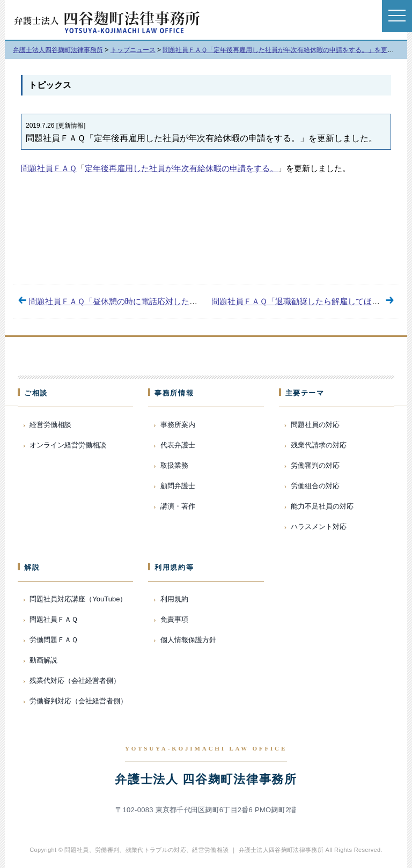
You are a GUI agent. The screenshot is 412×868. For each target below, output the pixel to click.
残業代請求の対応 (319, 445)
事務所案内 (178, 425)
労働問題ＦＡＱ (54, 640)
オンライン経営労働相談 (68, 445)
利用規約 (174, 599)
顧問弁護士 (178, 486)
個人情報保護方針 (188, 640)
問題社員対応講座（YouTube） (78, 599)
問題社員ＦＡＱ (49, 168)
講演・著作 (178, 506)
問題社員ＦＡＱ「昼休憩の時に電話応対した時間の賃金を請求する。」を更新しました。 (190, 301)
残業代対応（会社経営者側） (75, 681)
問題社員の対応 (315, 425)
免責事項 (174, 619)
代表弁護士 (178, 445)
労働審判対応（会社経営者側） (78, 701)
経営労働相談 (50, 425)
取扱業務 (174, 465)
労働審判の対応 (315, 465)
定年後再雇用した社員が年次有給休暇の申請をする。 (181, 168)
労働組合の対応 (315, 486)
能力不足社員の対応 (322, 506)
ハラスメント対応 (319, 527)
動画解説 (43, 660)
